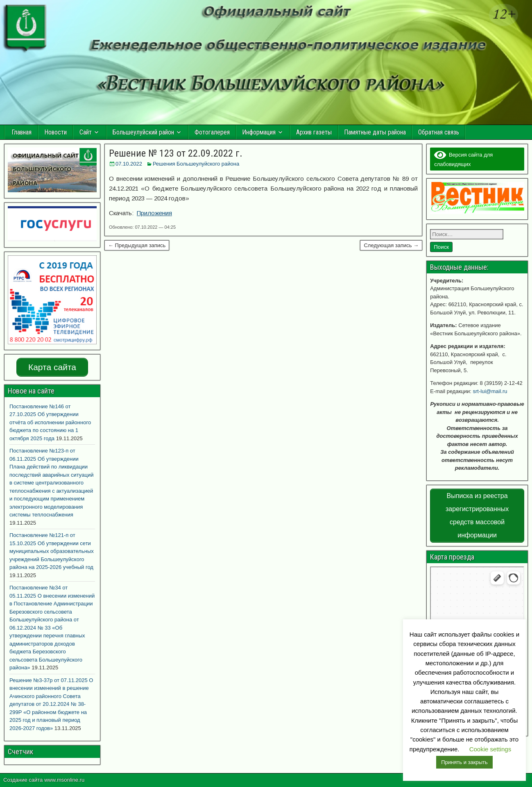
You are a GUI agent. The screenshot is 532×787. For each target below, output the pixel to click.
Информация (259, 132)
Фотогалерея (212, 132)
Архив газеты (314, 132)
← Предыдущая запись (137, 245)
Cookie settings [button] (490, 749)
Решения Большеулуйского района (196, 164)
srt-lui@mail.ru (490, 391)
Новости (55, 132)
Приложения (154, 213)
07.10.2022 (129, 164)
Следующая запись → (391, 245)
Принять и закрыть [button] (464, 762)
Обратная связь (439, 132)
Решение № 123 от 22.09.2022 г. (176, 153)
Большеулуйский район (143, 132)
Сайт (86, 132)
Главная (22, 132)
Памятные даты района (375, 132)
